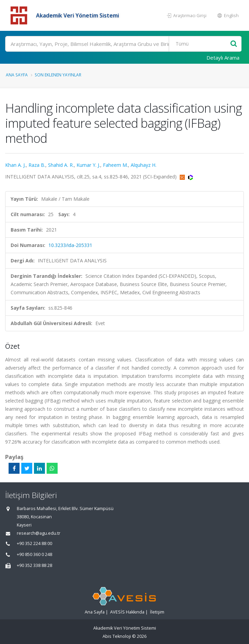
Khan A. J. (15, 165)
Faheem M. (115, 165)
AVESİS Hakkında (127, 612)
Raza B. (37, 165)
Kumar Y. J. (88, 165)
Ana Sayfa (17, 75)
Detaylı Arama (223, 58)
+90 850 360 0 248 (34, 554)
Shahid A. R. (61, 165)
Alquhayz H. (144, 165)
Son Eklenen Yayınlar (58, 75)
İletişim (157, 612)
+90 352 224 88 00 (34, 543)
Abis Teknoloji (117, 636)
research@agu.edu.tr (39, 533)
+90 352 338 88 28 (34, 565)
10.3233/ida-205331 (70, 245)
